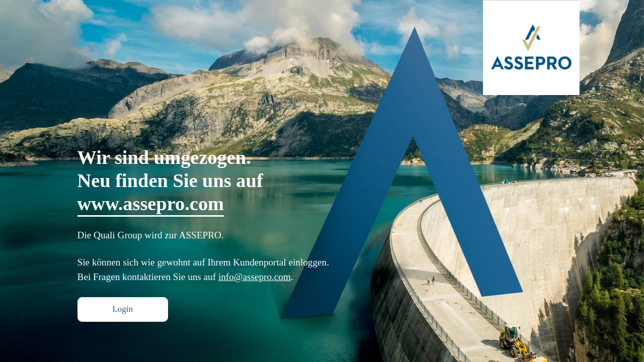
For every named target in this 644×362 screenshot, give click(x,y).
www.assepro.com (151, 203)
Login (115, 309)
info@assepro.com (255, 276)
